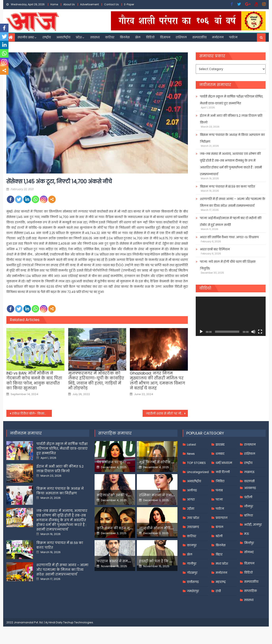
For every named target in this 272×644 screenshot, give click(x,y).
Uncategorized (198, 472)
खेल (138, 37)
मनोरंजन (218, 37)
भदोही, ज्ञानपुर (253, 525)
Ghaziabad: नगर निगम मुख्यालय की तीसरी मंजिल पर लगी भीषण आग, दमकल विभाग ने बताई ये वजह (157, 381)
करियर (110, 37)
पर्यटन (233, 37)
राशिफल (181, 37)
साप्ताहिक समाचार (115, 433)
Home (54, 4)
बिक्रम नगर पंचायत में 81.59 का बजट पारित (227, 186)
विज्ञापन (165, 37)
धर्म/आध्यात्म (224, 463)
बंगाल (220, 527)
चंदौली (248, 497)
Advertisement (89, 4)
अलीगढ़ (192, 490)
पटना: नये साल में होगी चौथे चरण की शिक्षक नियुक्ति (228, 265)
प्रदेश (79, 37)
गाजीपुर (192, 564)
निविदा (220, 481)
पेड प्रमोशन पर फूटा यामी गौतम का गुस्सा (129, 462)
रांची (218, 591)
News (191, 454)
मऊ (247, 534)
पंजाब (219, 490)
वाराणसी (249, 481)
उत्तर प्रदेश (193, 518)
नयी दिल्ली (223, 472)
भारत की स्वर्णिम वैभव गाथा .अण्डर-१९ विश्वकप (229, 237)
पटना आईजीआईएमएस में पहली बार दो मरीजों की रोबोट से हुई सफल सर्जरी (231, 221)
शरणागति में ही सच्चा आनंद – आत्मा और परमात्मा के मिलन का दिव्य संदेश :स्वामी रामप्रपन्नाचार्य (233, 202)
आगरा (191, 499)
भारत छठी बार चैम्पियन (215, 249)
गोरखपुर (192, 573)
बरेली (219, 536)
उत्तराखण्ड (193, 527)
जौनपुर (249, 506)
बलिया (249, 515)
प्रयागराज (222, 518)
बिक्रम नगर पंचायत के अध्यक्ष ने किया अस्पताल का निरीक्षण (232, 138)
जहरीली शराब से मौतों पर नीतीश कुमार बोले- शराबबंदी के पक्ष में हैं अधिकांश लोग (167, 413)
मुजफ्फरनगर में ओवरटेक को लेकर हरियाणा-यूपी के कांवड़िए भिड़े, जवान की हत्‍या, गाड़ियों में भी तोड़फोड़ (96, 381)
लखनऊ (249, 472)
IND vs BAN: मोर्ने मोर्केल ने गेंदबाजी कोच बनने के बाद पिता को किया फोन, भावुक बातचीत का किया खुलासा (34, 381)
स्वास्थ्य (95, 37)
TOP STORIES (196, 463)
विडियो (150, 37)
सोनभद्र (249, 552)
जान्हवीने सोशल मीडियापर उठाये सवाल (170, 528)
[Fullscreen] (260, 332)
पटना (219, 499)
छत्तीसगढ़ (193, 582)
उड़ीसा (191, 509)
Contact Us (111, 4)
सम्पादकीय (199, 37)
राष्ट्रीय (47, 37)
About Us (69, 4)
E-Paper (129, 4)
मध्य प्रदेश (222, 564)
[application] (231, 316)
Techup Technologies (78, 622)
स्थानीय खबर (26, 37)
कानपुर (192, 545)
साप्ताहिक (251, 591)
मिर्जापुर (249, 543)
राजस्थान (250, 445)
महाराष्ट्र (221, 582)
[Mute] (253, 332)
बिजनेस (125, 37)
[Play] (201, 332)
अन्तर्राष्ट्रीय (63, 37)
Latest (192, 445)
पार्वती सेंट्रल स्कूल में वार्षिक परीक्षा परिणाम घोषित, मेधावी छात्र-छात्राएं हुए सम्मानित (232, 100)
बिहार (219, 554)
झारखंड (220, 445)
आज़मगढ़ (250, 488)
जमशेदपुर (193, 591)
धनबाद (220, 454)
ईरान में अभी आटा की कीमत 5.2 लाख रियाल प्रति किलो (231, 119)
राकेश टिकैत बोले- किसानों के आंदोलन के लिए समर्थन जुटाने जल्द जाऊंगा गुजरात (32, 413)
